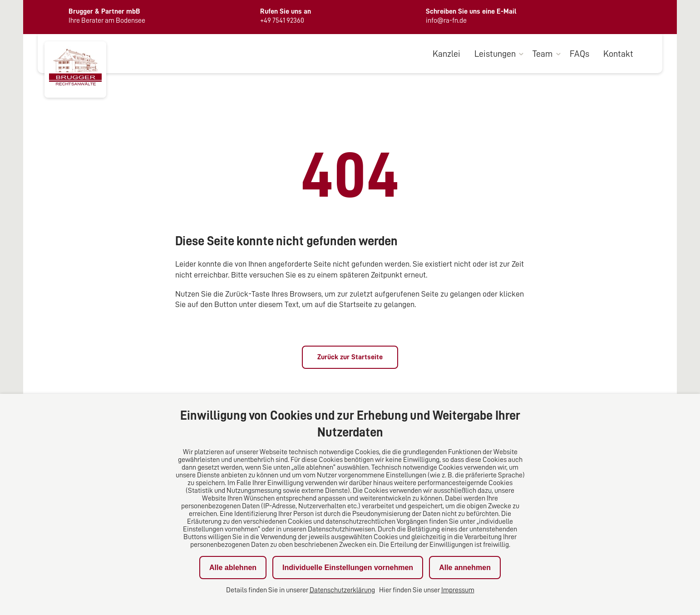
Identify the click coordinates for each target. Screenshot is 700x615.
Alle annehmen (465, 568)
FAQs (579, 54)
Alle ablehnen (233, 568)
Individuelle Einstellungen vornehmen (348, 568)
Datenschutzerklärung (342, 590)
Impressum (458, 590)
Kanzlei (446, 54)
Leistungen (495, 54)
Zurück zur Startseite (350, 357)
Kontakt (618, 54)
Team (543, 54)
